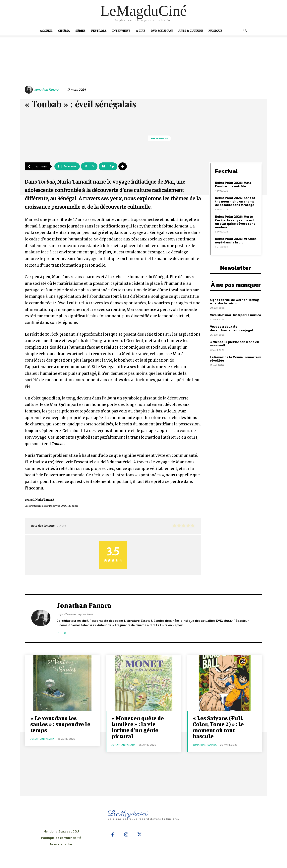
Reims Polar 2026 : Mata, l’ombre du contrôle (234, 184)
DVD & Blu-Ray (162, 31)
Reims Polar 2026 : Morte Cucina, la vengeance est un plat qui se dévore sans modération (235, 222)
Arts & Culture (191, 31)
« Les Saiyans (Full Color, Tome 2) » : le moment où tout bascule (218, 727)
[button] (245, 31)
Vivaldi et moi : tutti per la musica (235, 315)
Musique (215, 31)
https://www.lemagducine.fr (75, 614)
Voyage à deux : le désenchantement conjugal (231, 328)
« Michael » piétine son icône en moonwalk (234, 344)
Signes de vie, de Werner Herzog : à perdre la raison (235, 302)
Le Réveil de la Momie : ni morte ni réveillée (235, 359)
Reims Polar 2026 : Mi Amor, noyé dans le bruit (236, 240)
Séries (80, 31)
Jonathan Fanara (46, 89)
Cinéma (64, 31)
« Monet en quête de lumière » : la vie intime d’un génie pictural (138, 727)
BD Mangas (160, 138)
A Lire (141, 31)
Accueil (46, 31)
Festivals (99, 31)
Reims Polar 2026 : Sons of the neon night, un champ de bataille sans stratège (235, 201)
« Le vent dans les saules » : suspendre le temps (60, 724)
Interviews (121, 31)
